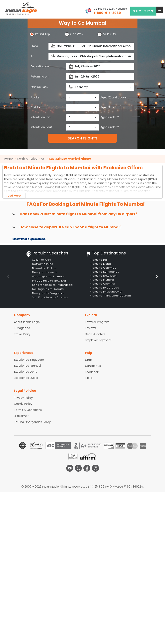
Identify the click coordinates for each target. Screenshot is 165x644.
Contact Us (93, 366)
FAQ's (89, 378)
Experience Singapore (29, 360)
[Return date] (100, 77)
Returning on (40, 77)
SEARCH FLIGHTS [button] (82, 138)
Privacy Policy (23, 398)
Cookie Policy (23, 404)
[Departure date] (100, 66)
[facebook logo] (87, 468)
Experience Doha (26, 372)
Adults (35, 97)
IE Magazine (22, 328)
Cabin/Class (39, 87)
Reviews (90, 328)
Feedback (92, 372)
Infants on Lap (41, 117)
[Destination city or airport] (91, 56)
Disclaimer (21, 416)
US (43, 159)
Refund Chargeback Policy (32, 422)
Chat (88, 360)
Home (10, 159)
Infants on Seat (41, 127)
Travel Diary (22, 334)
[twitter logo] (78, 468)
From (34, 46)
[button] (160, 10)
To (33, 56)
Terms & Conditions (28, 410)
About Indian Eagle (27, 322)
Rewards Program (97, 322)
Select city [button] (143, 11)
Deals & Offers (95, 334)
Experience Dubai (26, 378)
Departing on (40, 66)
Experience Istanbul (27, 366)
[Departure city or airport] (91, 46)
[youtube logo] (70, 468)
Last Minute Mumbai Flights (70, 159)
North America (27, 159)
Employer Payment (98, 340)
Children (37, 107)
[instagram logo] (95, 468)
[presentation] (53, 46)
